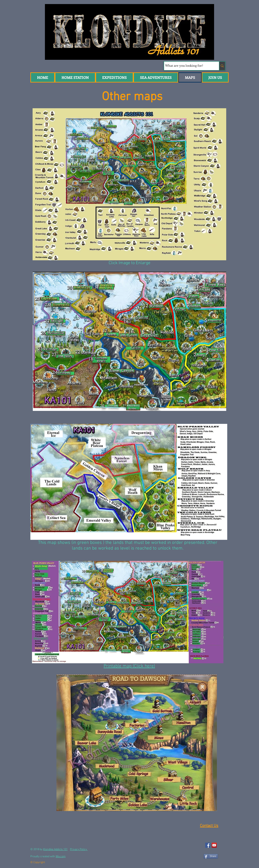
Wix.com (61, 857)
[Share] (211, 856)
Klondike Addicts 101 (55, 849)
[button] (156, 77)
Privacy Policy (79, 849)
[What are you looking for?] (188, 66)
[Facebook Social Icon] (208, 845)
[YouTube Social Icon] (214, 845)
